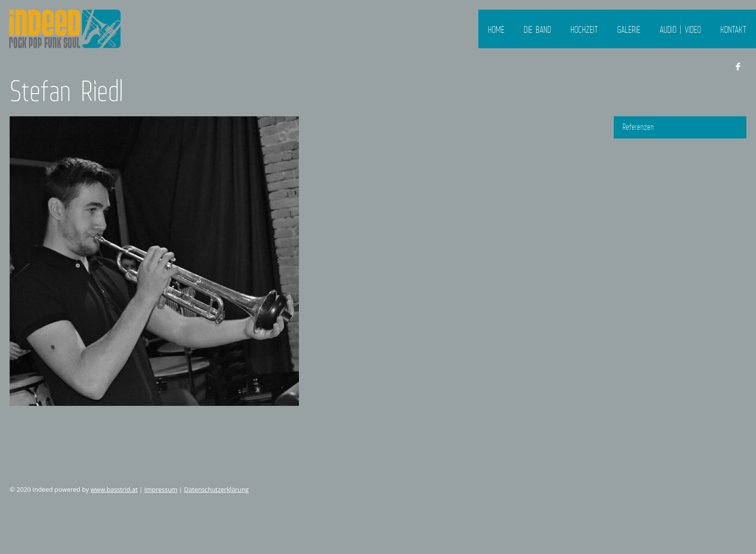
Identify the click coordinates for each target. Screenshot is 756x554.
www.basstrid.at (114, 489)
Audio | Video (680, 29)
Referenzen (638, 127)
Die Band (537, 29)
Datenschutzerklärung (216, 489)
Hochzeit (584, 29)
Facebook (738, 67)
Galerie (629, 29)
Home (496, 29)
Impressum (161, 489)
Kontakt (733, 29)
